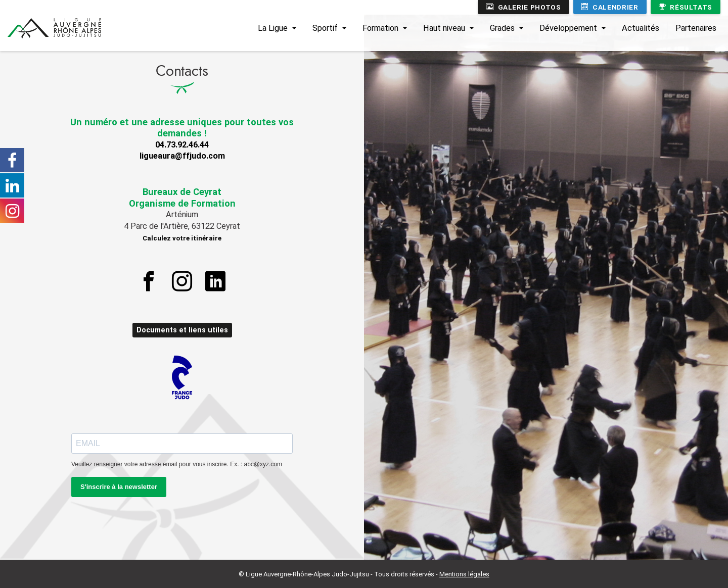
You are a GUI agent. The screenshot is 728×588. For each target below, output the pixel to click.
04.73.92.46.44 (182, 145)
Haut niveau (444, 28)
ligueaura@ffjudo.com (182, 156)
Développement (568, 28)
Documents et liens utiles (182, 330)
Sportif (325, 28)
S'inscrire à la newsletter (119, 487)
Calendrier (610, 7)
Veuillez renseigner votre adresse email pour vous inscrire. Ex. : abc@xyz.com (177, 464)
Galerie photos (524, 7)
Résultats (686, 7)
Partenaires (696, 28)
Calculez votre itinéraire (182, 238)
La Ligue (273, 28)
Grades (502, 28)
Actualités (641, 28)
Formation (380, 28)
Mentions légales (464, 574)
